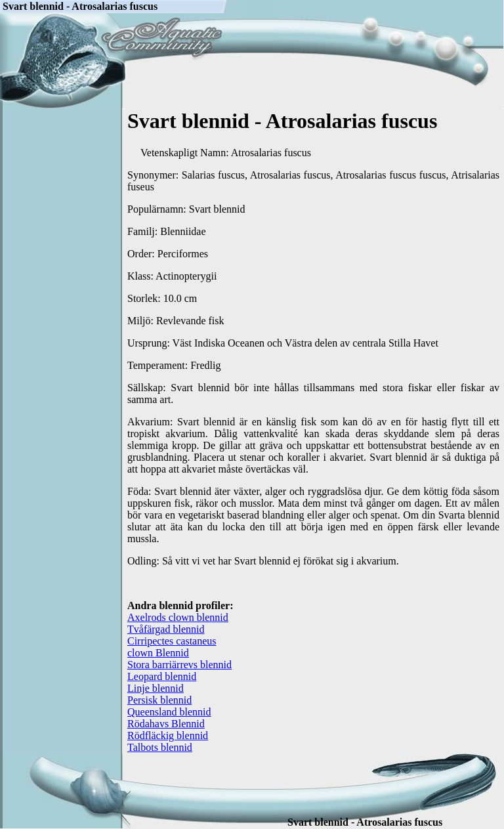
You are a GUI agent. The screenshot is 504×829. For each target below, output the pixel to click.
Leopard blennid (162, 676)
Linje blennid (156, 688)
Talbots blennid (160, 747)
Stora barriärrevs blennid (179, 665)
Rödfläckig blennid (168, 735)
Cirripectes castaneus (172, 641)
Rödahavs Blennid (166, 724)
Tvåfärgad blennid (166, 629)
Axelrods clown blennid (178, 617)
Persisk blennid (159, 700)
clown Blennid (158, 653)
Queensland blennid (169, 712)
